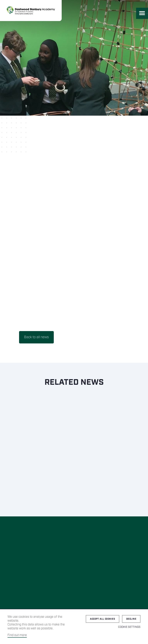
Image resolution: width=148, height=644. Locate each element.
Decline (131, 619)
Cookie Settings (129, 627)
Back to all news (36, 337)
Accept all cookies (103, 619)
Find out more (17, 635)
